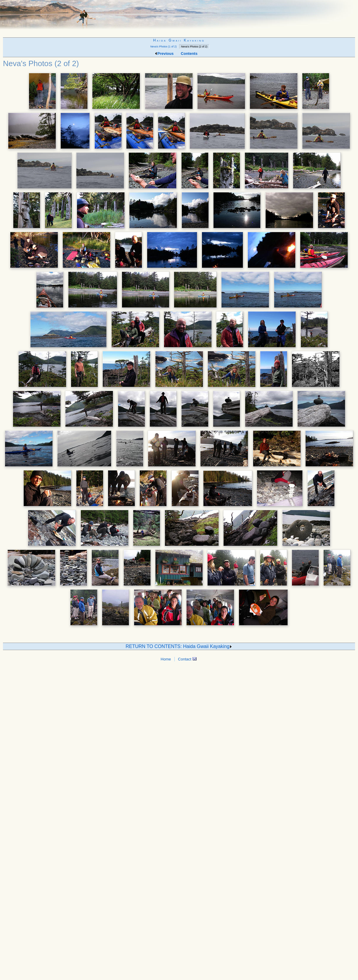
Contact (187, 659)
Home (166, 659)
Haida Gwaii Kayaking (179, 40)
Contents (189, 54)
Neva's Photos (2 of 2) (194, 47)
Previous (164, 54)
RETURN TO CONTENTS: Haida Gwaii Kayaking (179, 646)
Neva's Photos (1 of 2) (164, 47)
